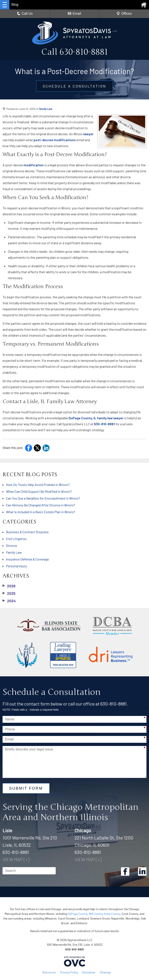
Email (74, 14)
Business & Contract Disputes (27, 532)
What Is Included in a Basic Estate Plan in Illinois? (41, 512)
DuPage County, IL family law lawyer (96, 418)
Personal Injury (16, 566)
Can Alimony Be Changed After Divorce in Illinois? (40, 505)
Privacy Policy (69, 972)
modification (34, 165)
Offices (124, 14)
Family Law (45, 109)
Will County (96, 914)
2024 (9, 601)
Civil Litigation (16, 539)
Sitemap (105, 972)
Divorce (11, 545)
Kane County (112, 914)
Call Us (25, 14)
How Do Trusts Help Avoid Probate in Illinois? (38, 485)
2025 (9, 593)
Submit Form (26, 788)
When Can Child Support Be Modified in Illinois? (39, 491)
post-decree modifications (55, 140)
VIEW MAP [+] (16, 859)
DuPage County (77, 914)
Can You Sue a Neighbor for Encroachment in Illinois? (43, 498)
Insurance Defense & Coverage (27, 559)
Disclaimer (89, 972)
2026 (9, 586)
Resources (49, 972)
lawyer (88, 134)
